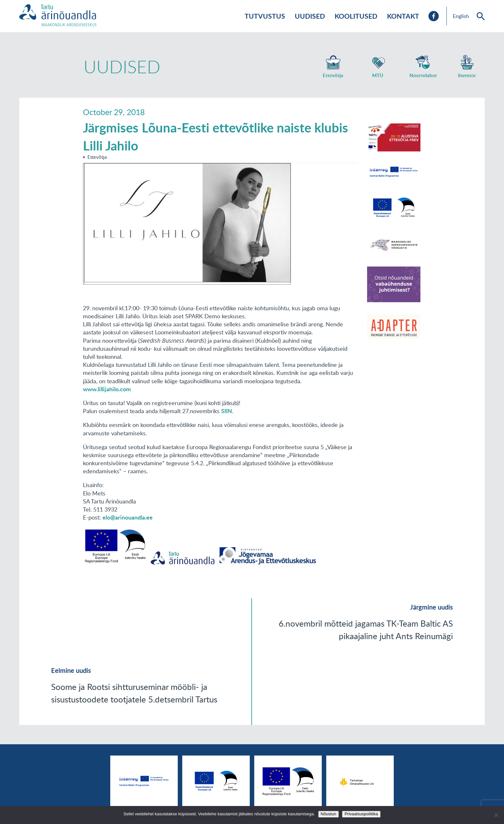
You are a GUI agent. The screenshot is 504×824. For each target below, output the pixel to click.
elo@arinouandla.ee (128, 517)
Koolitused (356, 16)
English (461, 16)
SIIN (227, 411)
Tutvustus (265, 16)
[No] (496, 815)
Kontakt (403, 16)
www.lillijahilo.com (107, 389)
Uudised (310, 16)
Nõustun (328, 814)
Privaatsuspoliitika (361, 814)
